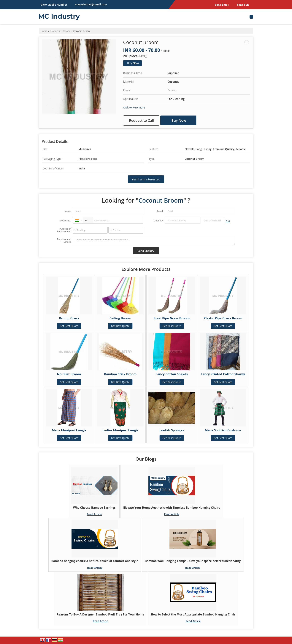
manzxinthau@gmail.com (91, 4)
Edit (228, 221)
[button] (54, 5)
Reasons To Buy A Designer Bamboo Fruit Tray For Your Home (100, 614)
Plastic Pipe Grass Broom (223, 318)
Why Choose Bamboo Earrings (94, 508)
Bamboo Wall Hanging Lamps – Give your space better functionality (193, 561)
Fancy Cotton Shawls (172, 374)
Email (160, 211)
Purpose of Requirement (64, 230)
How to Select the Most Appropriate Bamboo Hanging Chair (193, 614)
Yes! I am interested (146, 179)
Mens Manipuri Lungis (69, 430)
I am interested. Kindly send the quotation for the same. (154, 241)
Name (68, 211)
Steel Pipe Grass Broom (172, 318)
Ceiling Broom (120, 318)
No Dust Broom (69, 374)
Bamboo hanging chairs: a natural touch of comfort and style (95, 561)
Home (44, 31)
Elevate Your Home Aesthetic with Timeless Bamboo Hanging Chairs (172, 508)
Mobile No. (65, 221)
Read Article (94, 514)
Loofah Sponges (172, 430)
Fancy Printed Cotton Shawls (223, 374)
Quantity (158, 221)
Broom (66, 31)
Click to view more (134, 107)
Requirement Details (64, 241)
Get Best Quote (69, 326)
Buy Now (133, 63)
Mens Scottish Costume (223, 430)
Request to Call (142, 120)
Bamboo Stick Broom (120, 374)
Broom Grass (69, 318)
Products (55, 31)
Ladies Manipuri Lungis (120, 430)
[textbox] (212, 221)
